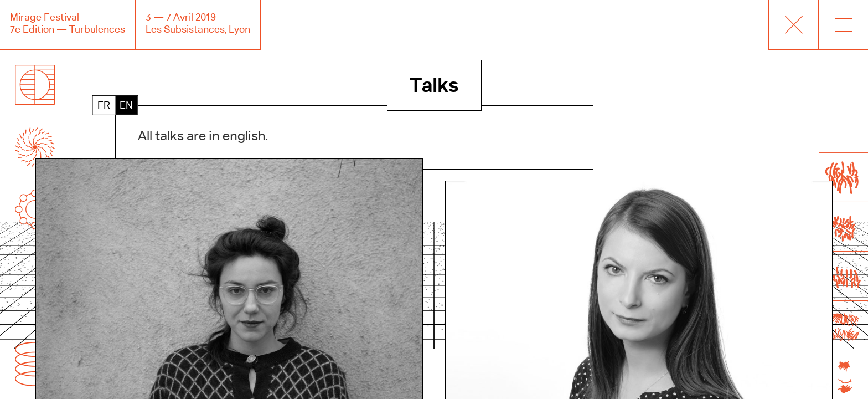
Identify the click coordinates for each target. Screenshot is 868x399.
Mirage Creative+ (793, 25)
